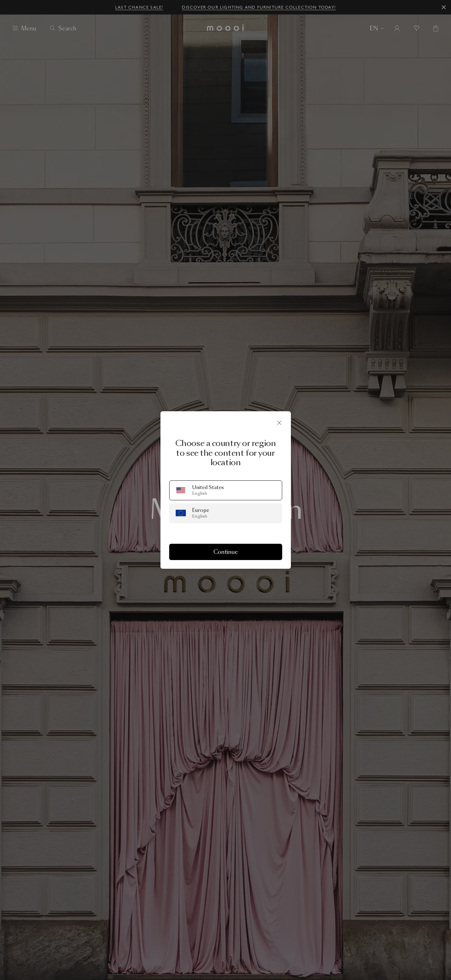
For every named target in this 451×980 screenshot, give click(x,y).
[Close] (279, 423)
